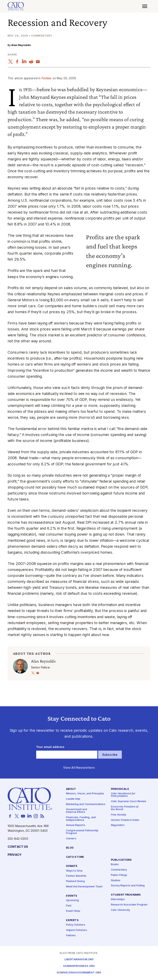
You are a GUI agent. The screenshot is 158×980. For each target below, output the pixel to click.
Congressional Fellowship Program (82, 832)
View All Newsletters (79, 768)
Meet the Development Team (84, 887)
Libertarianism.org (79, 960)
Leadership (73, 799)
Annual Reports (76, 825)
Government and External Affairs (77, 811)
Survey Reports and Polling (128, 886)
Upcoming (72, 900)
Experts (72, 920)
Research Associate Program (129, 905)
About (71, 789)
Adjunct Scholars (77, 930)
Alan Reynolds (21, 45)
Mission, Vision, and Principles (85, 794)
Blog (70, 848)
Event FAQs (73, 911)
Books (115, 864)
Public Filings (119, 875)
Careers (71, 839)
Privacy (15, 855)
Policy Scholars (76, 925)
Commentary (119, 870)
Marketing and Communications (86, 804)
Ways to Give (74, 871)
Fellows (71, 936)
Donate (72, 866)
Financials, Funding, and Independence (81, 819)
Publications (121, 860)
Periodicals (120, 789)
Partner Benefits (76, 876)
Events (72, 896)
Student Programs (126, 895)
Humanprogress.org (79, 966)
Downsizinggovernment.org (79, 973)
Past (69, 906)
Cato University (120, 910)
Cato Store (75, 857)
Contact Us (18, 847)
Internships (118, 899)
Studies (116, 880)
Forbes (47, 78)
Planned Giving (75, 881)
